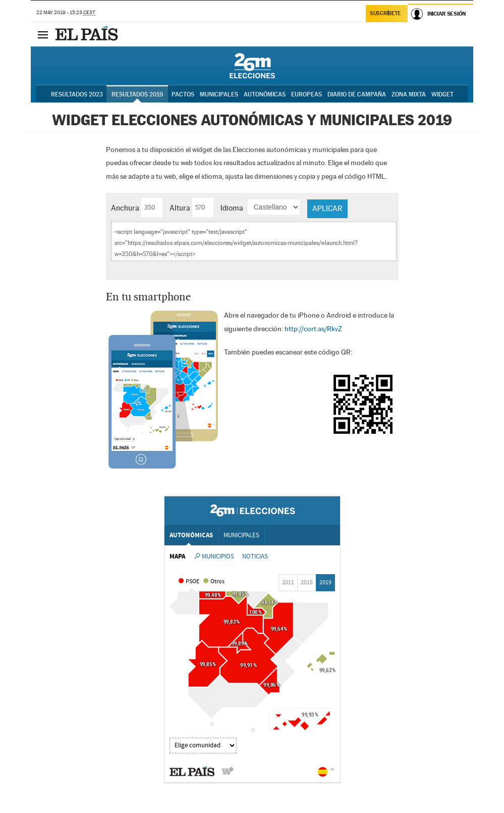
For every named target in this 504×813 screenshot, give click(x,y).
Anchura (125, 208)
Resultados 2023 (77, 94)
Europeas (306, 94)
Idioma (232, 208)
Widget (442, 94)
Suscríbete (385, 13)
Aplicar (327, 208)
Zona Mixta (409, 94)
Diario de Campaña (357, 94)
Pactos (183, 94)
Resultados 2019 (137, 94)
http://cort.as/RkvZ (313, 329)
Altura (180, 208)
